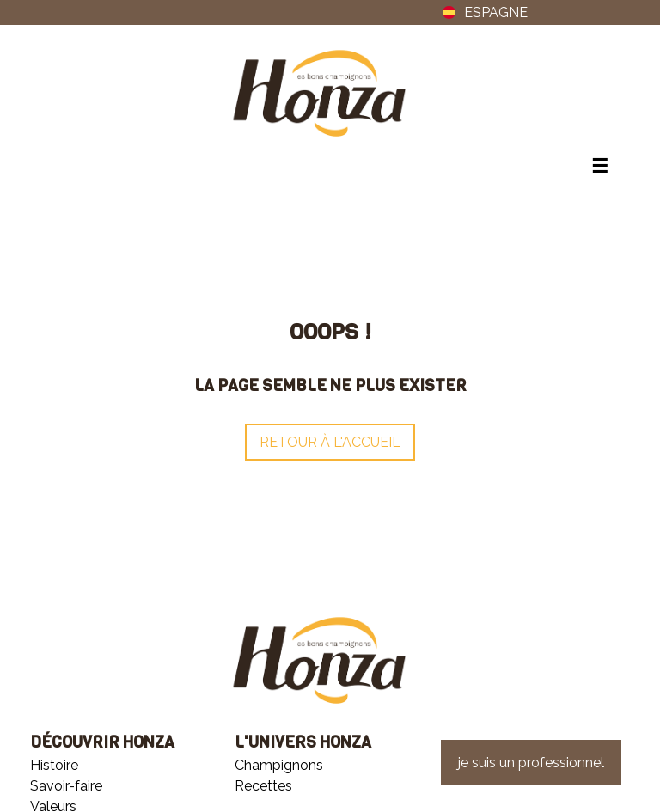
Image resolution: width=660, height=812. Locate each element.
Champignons (279, 765)
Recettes (263, 786)
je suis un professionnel (531, 763)
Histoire (54, 765)
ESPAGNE (481, 12)
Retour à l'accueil (330, 442)
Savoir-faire (66, 786)
